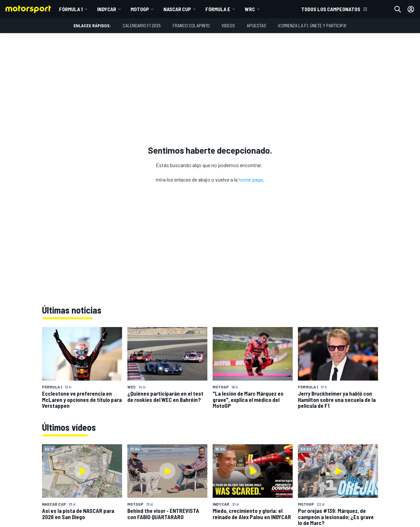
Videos (228, 25)
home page (251, 179)
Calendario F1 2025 (142, 25)
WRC (250, 9)
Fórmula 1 (71, 9)
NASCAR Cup (177, 9)
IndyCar (107, 9)
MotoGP (140, 9)
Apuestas (256, 25)
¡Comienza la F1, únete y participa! (312, 25)
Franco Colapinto (191, 25)
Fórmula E (218, 9)
